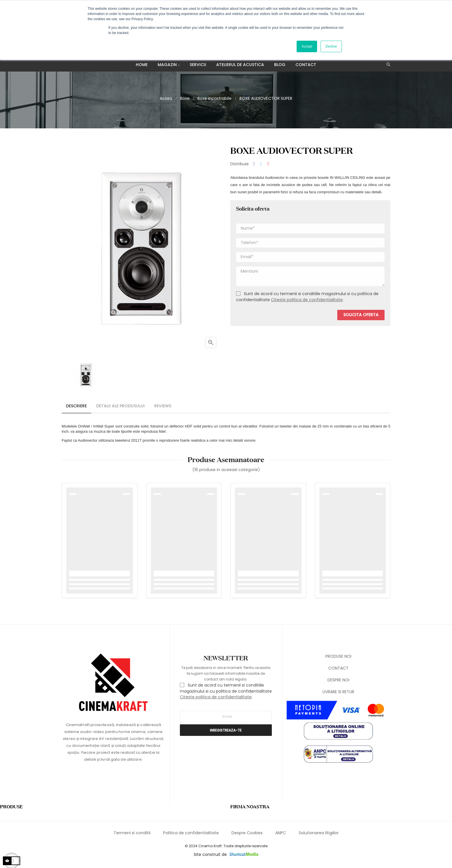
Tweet (261, 166)
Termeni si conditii (132, 835)
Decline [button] (331, 46)
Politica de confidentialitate (191, 835)
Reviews (163, 408)
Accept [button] (307, 46)
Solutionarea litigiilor (319, 835)
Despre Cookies (247, 835)
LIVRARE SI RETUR (338, 694)
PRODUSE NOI (338, 659)
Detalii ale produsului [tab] (120, 408)
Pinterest (268, 166)
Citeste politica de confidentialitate (307, 302)
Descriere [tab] (76, 408)
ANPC (281, 835)
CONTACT (338, 671)
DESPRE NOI (338, 683)
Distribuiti (254, 166)
